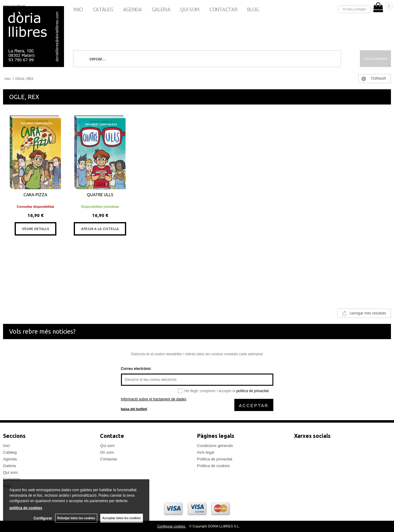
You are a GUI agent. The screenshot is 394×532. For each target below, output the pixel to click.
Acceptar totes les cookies (122, 518)
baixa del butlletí (134, 409)
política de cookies (26, 508)
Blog (253, 9)
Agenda (133, 9)
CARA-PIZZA (35, 195)
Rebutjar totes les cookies (76, 518)
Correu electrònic (136, 369)
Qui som (190, 9)
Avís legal (206, 452)
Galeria (161, 9)
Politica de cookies (214, 466)
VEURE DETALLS (35, 229)
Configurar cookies (172, 526)
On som (107, 452)
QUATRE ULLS (100, 195)
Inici (78, 9)
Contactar (223, 9)
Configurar (43, 518)
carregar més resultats (368, 313)
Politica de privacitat (215, 459)
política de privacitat (252, 391)
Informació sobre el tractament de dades (154, 399)
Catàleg (103, 9)
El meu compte (355, 9)
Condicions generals (215, 446)
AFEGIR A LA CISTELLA (100, 229)
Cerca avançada (375, 59)
